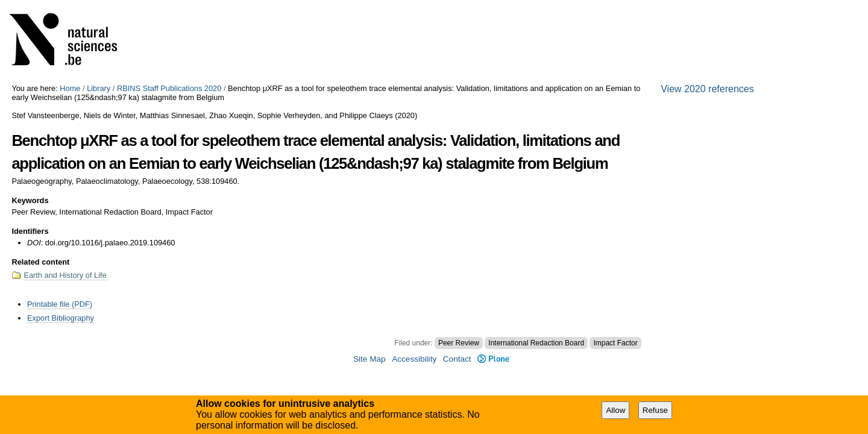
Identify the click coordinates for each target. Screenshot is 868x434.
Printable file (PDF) (60, 304)
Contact (457, 359)
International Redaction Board (536, 343)
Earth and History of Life (65, 275)
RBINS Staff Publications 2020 (169, 88)
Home (70, 88)
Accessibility (414, 359)
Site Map (370, 359)
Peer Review (459, 343)
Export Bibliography (61, 318)
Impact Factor (615, 343)
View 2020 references (707, 89)
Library (99, 88)
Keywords (30, 200)
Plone (494, 359)
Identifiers (30, 231)
